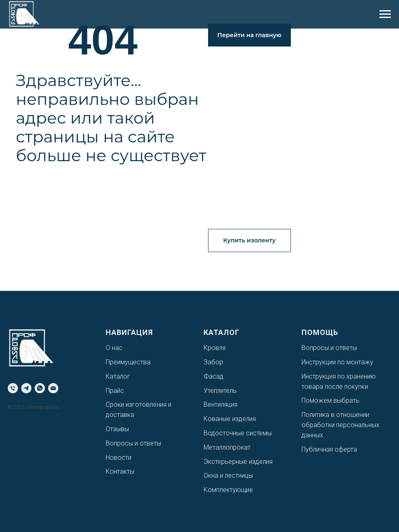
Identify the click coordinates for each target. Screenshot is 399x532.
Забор (213, 362)
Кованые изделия (230, 419)
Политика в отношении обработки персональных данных (340, 425)
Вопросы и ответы (133, 443)
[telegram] (26, 388)
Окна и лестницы (228, 475)
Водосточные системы (238, 433)
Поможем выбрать (330, 400)
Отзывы (117, 429)
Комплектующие (228, 490)
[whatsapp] (40, 388)
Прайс (115, 391)
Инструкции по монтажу (337, 362)
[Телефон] (13, 388)
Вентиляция (221, 405)
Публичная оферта (329, 449)
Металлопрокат (227, 447)
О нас (114, 348)
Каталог (118, 376)
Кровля (215, 348)
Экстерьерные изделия (238, 462)
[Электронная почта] (53, 388)
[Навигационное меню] (385, 14)
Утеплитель (220, 391)
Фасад (214, 376)
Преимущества (128, 362)
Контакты (120, 471)
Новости (119, 458)
